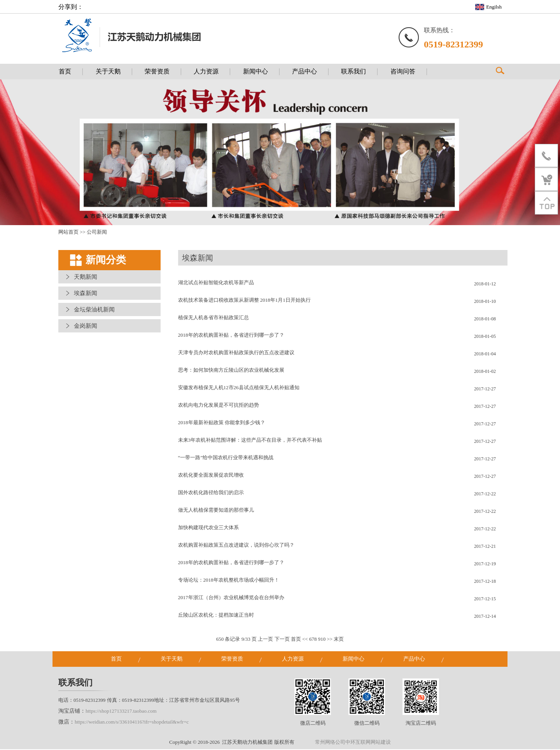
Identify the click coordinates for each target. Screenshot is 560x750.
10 (323, 640)
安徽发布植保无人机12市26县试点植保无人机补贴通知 (239, 388)
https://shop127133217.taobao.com (121, 712)
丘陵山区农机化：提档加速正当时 (216, 616)
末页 (339, 640)
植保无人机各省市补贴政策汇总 (213, 318)
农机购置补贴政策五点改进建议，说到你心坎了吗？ (236, 546)
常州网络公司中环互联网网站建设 (353, 743)
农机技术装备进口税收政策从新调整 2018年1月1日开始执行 (244, 301)
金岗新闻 (86, 327)
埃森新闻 (86, 294)
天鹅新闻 (86, 278)
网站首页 (68, 233)
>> (330, 640)
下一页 (282, 640)
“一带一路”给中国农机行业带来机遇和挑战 (226, 458)
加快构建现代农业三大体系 (208, 528)
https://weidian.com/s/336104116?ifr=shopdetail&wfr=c (132, 723)
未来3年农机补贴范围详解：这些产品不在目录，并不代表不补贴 (250, 441)
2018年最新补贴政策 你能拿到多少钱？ (222, 423)
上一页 (265, 640)
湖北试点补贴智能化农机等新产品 (216, 283)
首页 (296, 640)
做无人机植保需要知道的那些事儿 (216, 511)
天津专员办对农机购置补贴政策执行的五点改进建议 (236, 353)
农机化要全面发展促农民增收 (211, 476)
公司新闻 (97, 233)
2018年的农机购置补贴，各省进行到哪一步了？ (231, 336)
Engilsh (494, 7)
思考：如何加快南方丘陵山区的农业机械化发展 (231, 371)
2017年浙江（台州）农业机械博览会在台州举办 (231, 598)
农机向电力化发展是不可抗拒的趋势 (219, 406)
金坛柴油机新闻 (94, 310)
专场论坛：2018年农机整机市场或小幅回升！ (229, 581)
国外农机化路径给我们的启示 (211, 493)
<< (305, 640)
